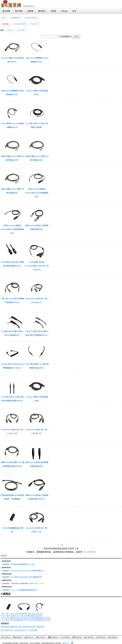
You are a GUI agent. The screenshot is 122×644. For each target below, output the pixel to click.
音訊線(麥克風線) (30, 18)
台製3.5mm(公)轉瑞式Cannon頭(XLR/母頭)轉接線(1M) (12, 229)
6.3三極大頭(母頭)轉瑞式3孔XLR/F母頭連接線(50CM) (25, 620)
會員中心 (29, 637)
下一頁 (60, 545)
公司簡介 (41, 637)
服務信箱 (66, 643)
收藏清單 (18, 637)
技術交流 (77, 637)
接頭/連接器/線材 (19, 24)
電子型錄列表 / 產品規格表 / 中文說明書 (19, 630)
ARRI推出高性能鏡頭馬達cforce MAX (23, 564)
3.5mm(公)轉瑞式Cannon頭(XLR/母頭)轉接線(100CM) (26, 618)
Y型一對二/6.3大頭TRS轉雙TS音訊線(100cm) (22, 614)
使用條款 (113, 637)
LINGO (10, 30)
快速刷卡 (53, 637)
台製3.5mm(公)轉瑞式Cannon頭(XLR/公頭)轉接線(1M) (37, 193)
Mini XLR (34, 24)
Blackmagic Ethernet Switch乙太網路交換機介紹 (27, 571)
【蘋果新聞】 (6, 564)
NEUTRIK (21, 30)
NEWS (4, 556)
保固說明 (101, 637)
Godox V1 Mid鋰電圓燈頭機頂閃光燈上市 (24, 590)
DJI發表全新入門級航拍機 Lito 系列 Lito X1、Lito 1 (27, 583)
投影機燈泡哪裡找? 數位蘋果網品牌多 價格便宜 (23, 627)
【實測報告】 (6, 571)
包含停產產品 (90, 552)
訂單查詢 (6, 637)
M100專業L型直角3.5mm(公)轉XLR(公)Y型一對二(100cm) (37, 266)
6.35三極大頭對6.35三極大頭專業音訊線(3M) (21, 616)
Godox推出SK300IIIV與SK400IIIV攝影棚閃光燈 (26, 577)
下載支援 (89, 637)
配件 (4, 18)
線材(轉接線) (15, 18)
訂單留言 (65, 637)
